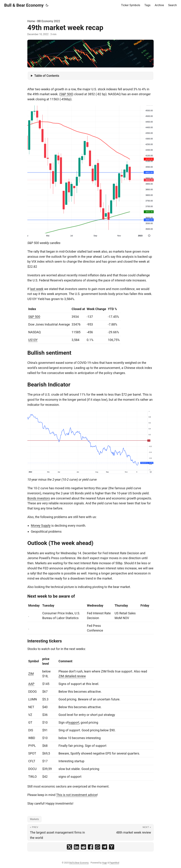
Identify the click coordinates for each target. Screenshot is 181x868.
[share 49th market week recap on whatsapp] (98, 847)
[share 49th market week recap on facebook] (90, 847)
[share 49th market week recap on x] (69, 847)
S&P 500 (66, 94)
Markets (34, 819)
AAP (31, 684)
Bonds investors (39, 498)
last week (37, 289)
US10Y (33, 340)
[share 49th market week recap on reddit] (83, 847)
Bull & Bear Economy (24, 5)
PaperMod (114, 863)
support (74, 722)
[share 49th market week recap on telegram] (105, 847)
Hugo (105, 863)
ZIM (31, 674)
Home (31, 21)
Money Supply (41, 526)
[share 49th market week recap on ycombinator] (112, 847)
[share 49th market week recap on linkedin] (76, 847)
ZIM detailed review (72, 676)
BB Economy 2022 (49, 21)
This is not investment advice (77, 795)
